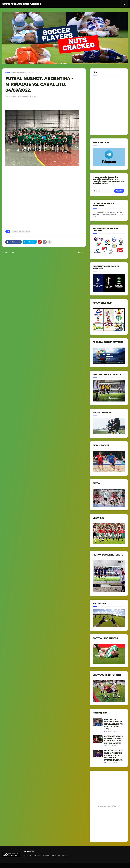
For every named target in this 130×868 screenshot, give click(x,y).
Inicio (7, 73)
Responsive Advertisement (109, 806)
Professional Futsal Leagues (22, 73)
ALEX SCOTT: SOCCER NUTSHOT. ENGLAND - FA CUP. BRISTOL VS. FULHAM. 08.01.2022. (114, 740)
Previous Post (9, 252)
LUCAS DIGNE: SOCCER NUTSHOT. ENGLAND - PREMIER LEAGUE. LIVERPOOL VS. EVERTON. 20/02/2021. (114, 755)
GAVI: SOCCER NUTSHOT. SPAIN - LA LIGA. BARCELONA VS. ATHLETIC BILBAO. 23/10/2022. (114, 724)
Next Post (81, 252)
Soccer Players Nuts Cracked (22, 4)
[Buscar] (104, 191)
